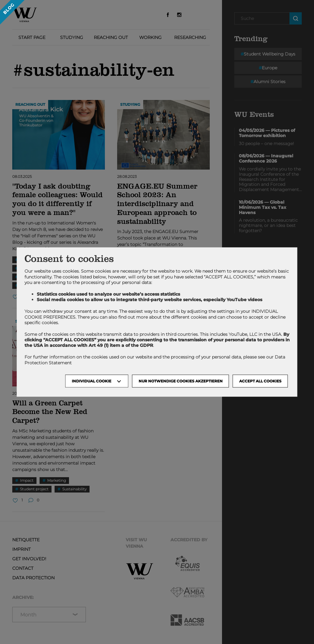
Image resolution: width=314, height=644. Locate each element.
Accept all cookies (260, 381)
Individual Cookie (92, 381)
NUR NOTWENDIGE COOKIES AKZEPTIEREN (181, 381)
